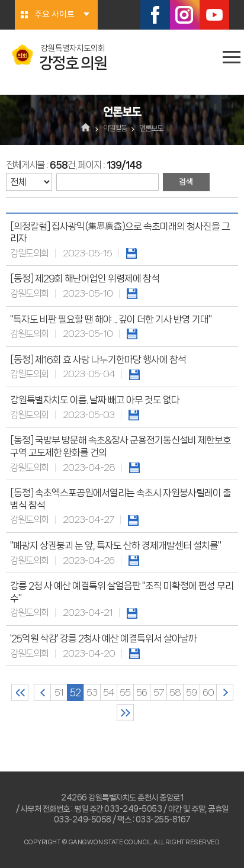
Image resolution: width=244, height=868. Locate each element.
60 (208, 692)
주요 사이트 (54, 15)
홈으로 (86, 128)
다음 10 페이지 (225, 692)
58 (175, 692)
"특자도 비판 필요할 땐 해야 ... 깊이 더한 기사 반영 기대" (111, 319)
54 (109, 692)
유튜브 (214, 15)
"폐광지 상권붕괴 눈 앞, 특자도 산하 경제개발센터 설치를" (115, 546)
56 (142, 692)
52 (75, 692)
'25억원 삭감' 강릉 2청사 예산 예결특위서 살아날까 (103, 639)
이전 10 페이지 (42, 692)
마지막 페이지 (125, 713)
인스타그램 (185, 15)
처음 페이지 (20, 692)
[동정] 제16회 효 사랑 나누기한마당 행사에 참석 (98, 360)
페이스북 (155, 15)
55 (125, 692)
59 (191, 692)
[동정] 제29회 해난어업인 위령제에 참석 (85, 279)
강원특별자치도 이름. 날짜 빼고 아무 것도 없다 (95, 400)
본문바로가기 (0, 0)
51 (59, 692)
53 (92, 692)
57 (158, 692)
